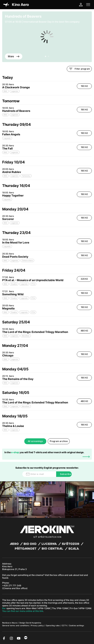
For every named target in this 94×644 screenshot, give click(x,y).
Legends (15, 91)
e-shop (15, 452)
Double (14, 284)
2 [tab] (48, 57)
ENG (5, 91)
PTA (33, 284)
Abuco (14, 623)
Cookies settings (76, 625)
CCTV (65, 625)
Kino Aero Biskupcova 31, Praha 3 (14, 568)
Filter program (79, 69)
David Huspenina (34, 623)
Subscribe (66, 474)
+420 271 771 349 (12, 586)
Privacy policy (38, 625)
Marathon (26, 336)
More (14, 56)
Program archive (59, 441)
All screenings (35, 441)
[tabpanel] (47, 37)
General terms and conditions (16, 625)
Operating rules (53, 625)
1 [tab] (46, 57)
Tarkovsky (26, 176)
